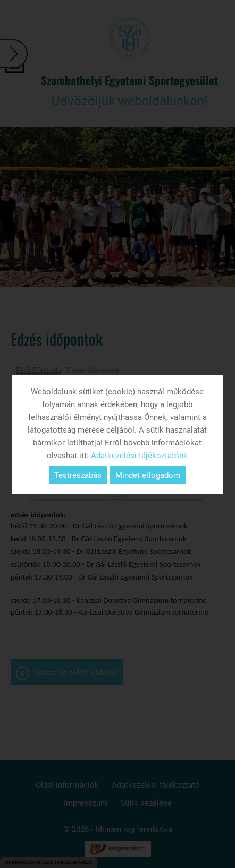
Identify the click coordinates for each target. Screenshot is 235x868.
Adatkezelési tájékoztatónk (139, 456)
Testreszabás (78, 475)
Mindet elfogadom (148, 475)
